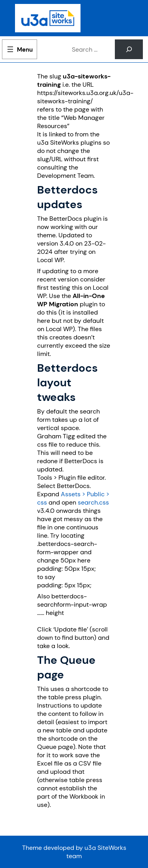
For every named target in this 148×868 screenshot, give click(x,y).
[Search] (129, 49)
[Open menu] (20, 49)
